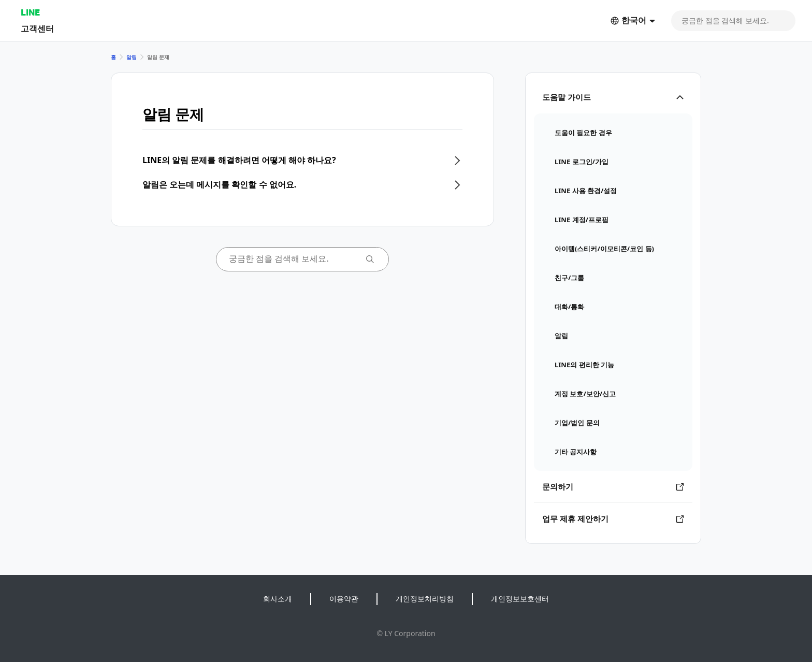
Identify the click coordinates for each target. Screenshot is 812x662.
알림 (132, 57)
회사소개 (278, 599)
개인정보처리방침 (425, 599)
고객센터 (37, 28)
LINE (30, 12)
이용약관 (344, 599)
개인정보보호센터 (520, 599)
